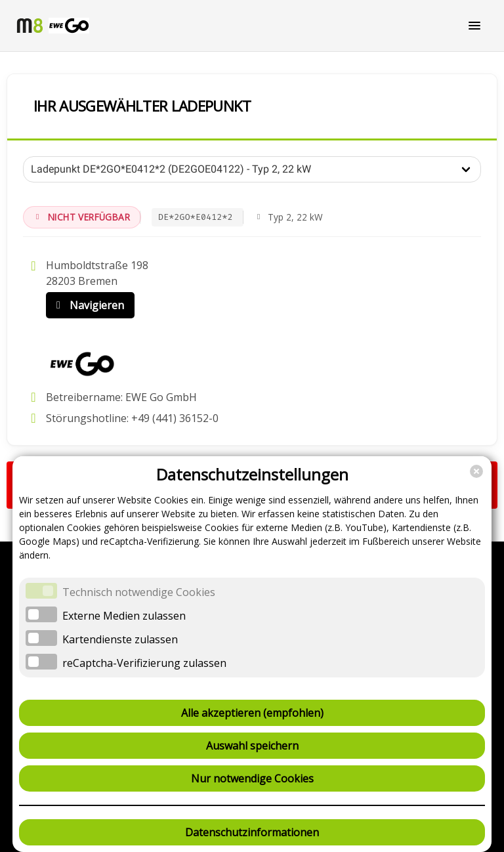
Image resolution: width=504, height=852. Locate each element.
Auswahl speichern (252, 746)
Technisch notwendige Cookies (139, 592)
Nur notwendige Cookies (252, 778)
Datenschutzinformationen (252, 832)
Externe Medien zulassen (124, 616)
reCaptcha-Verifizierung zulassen (144, 663)
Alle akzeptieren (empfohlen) (252, 713)
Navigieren (87, 305)
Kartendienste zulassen (120, 639)
